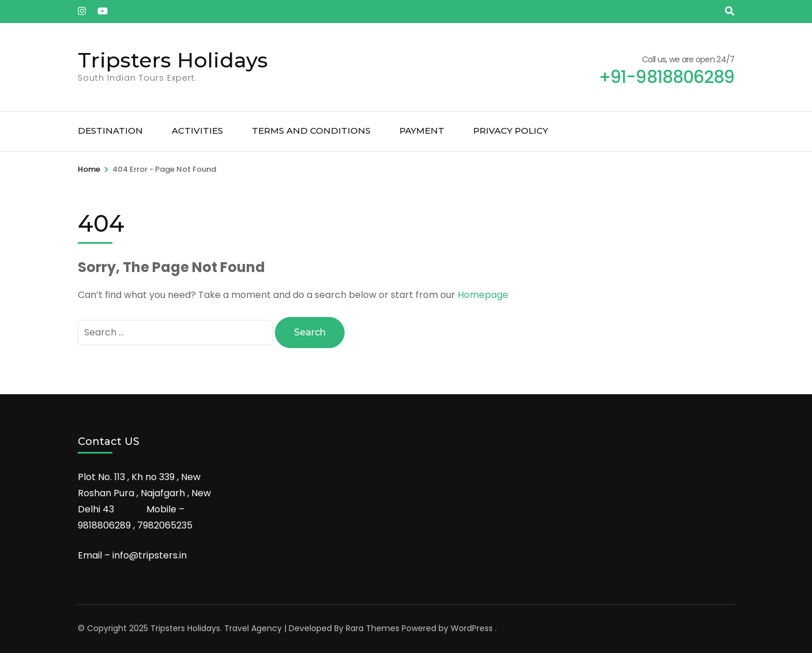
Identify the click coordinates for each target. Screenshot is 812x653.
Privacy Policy (511, 131)
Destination (110, 131)
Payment (422, 131)
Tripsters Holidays (173, 60)
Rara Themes (373, 628)
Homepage (483, 295)
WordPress (472, 628)
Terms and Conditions (311, 131)
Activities (197, 131)
